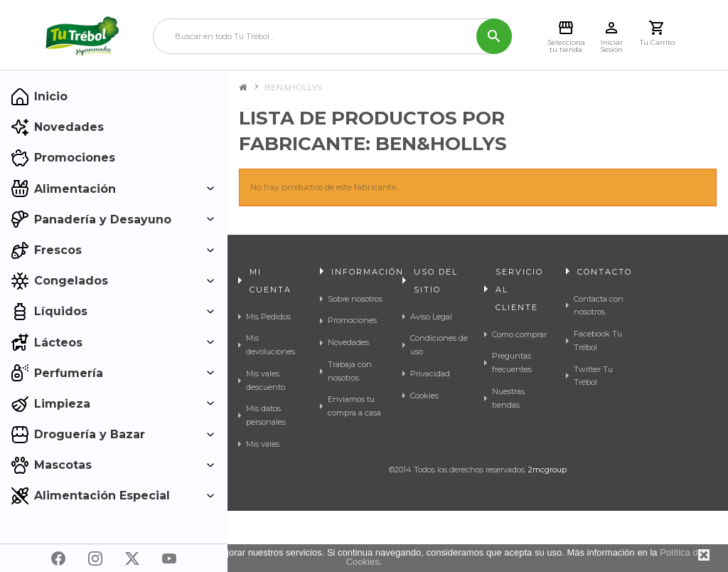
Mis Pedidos (268, 317)
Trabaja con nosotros (350, 371)
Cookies (424, 396)
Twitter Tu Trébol (593, 376)
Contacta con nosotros (599, 306)
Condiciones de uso (439, 345)
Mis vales (263, 444)
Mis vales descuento (266, 380)
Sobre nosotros (355, 299)
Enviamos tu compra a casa (354, 406)
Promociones (352, 320)
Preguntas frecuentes (512, 362)
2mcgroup (547, 531)
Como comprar (519, 334)
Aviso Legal (431, 317)
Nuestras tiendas (508, 398)
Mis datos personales (266, 415)
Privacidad (430, 374)
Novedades (348, 342)
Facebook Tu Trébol (598, 340)
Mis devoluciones (271, 345)
